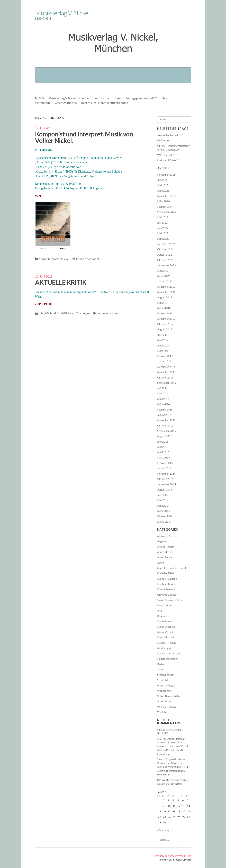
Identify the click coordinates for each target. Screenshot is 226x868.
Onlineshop (164, 140)
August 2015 (165, 436)
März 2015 (164, 457)
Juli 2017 (162, 335)
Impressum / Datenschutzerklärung (105, 103)
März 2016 (164, 404)
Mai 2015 (163, 447)
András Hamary (166, 547)
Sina (160, 730)
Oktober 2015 (165, 425)
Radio (161, 664)
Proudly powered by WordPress (173, 856)
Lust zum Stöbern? (168, 160)
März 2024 (164, 201)
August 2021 (165, 255)
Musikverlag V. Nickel (62, 13)
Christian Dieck (166, 573)
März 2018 (164, 308)
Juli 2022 (162, 223)
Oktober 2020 (165, 260)
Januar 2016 (164, 415)
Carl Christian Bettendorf (172, 568)
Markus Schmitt (166, 632)
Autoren (101, 98)
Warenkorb (42, 103)
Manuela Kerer (166, 621)
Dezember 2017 (166, 319)
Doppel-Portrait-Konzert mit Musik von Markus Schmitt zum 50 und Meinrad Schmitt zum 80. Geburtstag (173, 746)
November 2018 (166, 292)
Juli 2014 (162, 495)
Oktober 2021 (165, 249)
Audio (161, 563)
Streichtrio (163, 680)
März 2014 (164, 511)
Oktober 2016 (165, 377)
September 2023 (167, 212)
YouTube (162, 712)
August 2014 (165, 490)
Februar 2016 (165, 410)
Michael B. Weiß (56, 313)
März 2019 (164, 276)
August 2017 (165, 329)
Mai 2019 (163, 271)
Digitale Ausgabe (167, 579)
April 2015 (163, 452)
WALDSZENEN (166, 155)
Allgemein (163, 541)
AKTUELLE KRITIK (61, 282)
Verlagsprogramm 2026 (142, 98)
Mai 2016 (163, 393)
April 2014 (163, 506)
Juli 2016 (162, 388)
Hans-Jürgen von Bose (170, 600)
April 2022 (163, 239)
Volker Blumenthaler (169, 696)
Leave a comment (88, 259)
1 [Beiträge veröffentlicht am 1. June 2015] (159, 800)
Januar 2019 (164, 281)
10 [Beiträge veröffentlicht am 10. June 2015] (169, 806)
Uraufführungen (79, 313)
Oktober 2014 (165, 479)
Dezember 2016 (166, 367)
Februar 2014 (165, 516)
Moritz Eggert (165, 648)
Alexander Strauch (168, 536)
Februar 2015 (165, 463)
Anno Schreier (165, 552)
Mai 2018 (163, 303)
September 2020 (167, 265)
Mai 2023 (163, 217)
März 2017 (164, 351)
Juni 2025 (163, 180)
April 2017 (163, 345)
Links (118, 98)
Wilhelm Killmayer (167, 707)
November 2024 (166, 196)
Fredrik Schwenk (166, 589)
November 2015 (166, 420)
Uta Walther (164, 780)
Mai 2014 (163, 500)
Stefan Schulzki (166, 675)
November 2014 (166, 474)
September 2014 (167, 484)
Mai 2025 (163, 185)
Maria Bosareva (166, 627)
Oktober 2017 (165, 324)
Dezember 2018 (166, 287)
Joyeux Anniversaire (169, 135)
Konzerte (45, 259)
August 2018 (165, 297)
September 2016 (167, 383)
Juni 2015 (163, 442)
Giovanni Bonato (167, 595)
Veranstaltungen (66, 103)
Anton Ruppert (166, 557)
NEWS (39, 98)
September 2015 (167, 431)
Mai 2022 (163, 233)
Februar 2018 (165, 313)
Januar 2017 (164, 361)
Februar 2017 (165, 356)
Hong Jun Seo (165, 605)
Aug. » (168, 830)
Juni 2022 (163, 228)
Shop (165, 98)
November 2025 (166, 175)
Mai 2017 (163, 340)
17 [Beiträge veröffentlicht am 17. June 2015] (169, 811)
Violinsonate (164, 691)
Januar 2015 (164, 468)
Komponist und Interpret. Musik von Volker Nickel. (84, 137)
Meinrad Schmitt (166, 637)
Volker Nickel (61, 259)
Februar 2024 (165, 207)
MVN (160, 739)
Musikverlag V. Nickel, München (69, 98)
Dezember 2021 (166, 244)
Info (41, 313)
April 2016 (163, 399)
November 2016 (166, 372)
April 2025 (163, 191)
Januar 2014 (164, 522)
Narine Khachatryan (169, 653)
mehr (38, 196)
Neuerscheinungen (168, 659)
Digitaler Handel (167, 584)
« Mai (160, 830)
